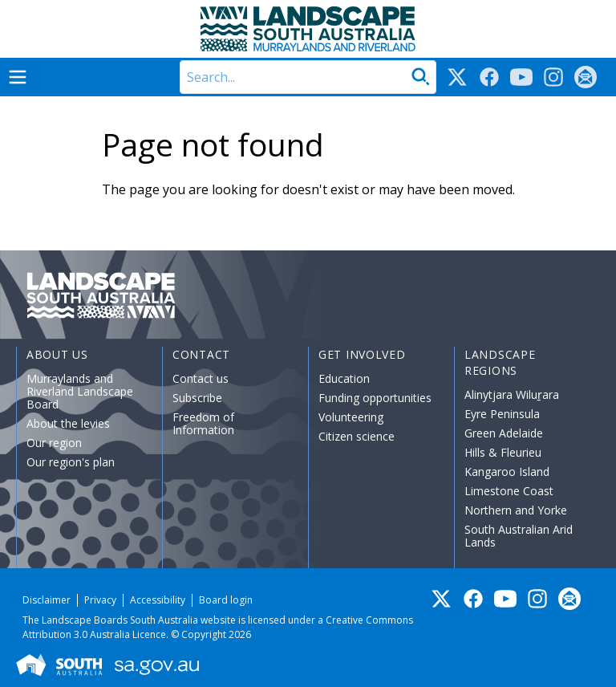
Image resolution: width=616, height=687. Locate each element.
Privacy (100, 600)
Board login (226, 600)
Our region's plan (71, 462)
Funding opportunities (375, 398)
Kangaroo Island (507, 472)
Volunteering (351, 417)
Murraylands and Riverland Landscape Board (80, 391)
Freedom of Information (203, 423)
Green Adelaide (504, 433)
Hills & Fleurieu (503, 452)
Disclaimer (47, 600)
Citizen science (357, 436)
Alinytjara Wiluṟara (512, 394)
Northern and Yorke (516, 510)
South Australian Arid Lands (519, 536)
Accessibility (158, 600)
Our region (54, 443)
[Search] (308, 77)
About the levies (68, 423)
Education (344, 378)
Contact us (201, 378)
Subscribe (197, 398)
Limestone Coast (509, 491)
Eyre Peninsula (502, 414)
